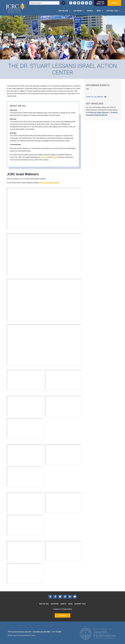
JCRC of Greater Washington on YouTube (90, 3)
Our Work (77, 11)
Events (90, 11)
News (99, 11)
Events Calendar (96, 97)
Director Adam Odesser (99, 112)
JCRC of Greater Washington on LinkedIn (86, 3)
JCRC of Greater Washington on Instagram (83, 3)
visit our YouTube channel (49, 183)
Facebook (44, 157)
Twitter (54, 157)
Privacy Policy (67, 609)
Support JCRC (112, 11)
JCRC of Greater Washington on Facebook (75, 3)
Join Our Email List (101, 3)
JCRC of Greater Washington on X (71, 3)
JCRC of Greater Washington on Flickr (79, 3)
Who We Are (63, 11)
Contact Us (57, 609)
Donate (114, 3)
